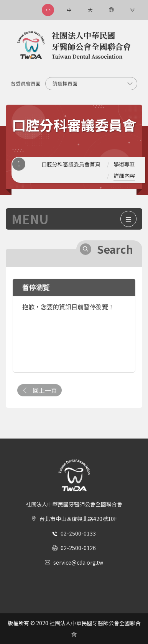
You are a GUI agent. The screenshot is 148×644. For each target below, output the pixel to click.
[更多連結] (132, 10)
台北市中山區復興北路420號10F (78, 519)
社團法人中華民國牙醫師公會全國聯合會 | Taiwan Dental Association (74, 45)
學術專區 (124, 164)
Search (115, 249)
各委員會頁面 (26, 83)
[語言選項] (111, 10)
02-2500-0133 (78, 533)
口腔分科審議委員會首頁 (71, 164)
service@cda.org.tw (78, 562)
